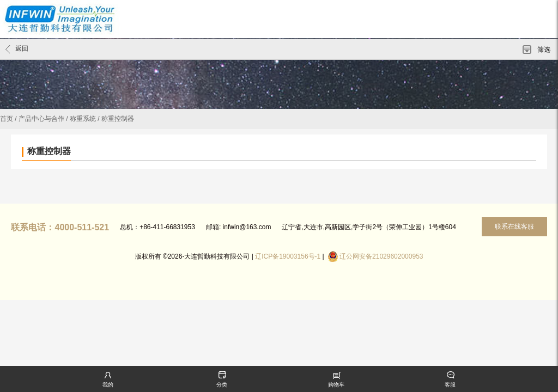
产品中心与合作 (41, 119)
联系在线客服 (514, 226)
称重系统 (83, 119)
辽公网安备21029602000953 (381, 256)
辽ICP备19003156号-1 (288, 256)
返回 (17, 49)
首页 (7, 119)
